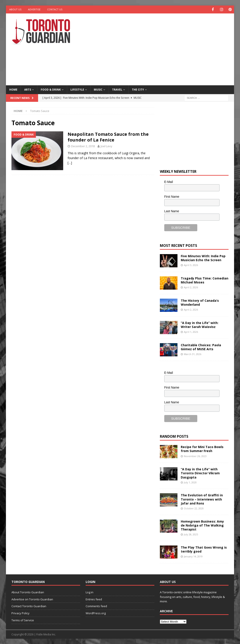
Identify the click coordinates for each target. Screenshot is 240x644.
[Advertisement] (162, 48)
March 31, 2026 (193, 354)
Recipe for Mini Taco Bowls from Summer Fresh (202, 449)
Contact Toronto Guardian (29, 606)
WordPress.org (96, 613)
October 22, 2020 (194, 508)
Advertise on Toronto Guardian (32, 599)
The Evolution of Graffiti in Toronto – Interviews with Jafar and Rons (202, 499)
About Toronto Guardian (28, 592)
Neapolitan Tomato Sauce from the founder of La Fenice (108, 137)
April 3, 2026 (191, 265)
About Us (15, 9)
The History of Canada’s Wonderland (200, 302)
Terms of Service (23, 620)
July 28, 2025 (191, 534)
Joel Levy (106, 146)
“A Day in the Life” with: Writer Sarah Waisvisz (200, 325)
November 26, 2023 (195, 456)
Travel (117, 89)
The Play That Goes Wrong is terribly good (204, 549)
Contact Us (55, 9)
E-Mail (169, 182)
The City (138, 89)
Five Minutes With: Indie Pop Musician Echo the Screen (203, 258)
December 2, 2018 (83, 146)
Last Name (172, 211)
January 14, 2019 (193, 556)
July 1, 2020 (190, 482)
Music (98, 89)
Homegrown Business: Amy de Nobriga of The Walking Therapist (202, 525)
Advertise (34, 9)
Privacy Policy (20, 613)
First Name (172, 196)
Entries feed (94, 599)
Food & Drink (51, 89)
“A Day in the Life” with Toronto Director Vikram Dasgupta (200, 473)
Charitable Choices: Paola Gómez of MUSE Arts (201, 347)
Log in (90, 592)
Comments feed (96, 606)
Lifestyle (77, 89)
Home (13, 89)
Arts (28, 89)
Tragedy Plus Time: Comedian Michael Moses (205, 280)
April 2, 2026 (191, 287)
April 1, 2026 (191, 332)
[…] (70, 163)
